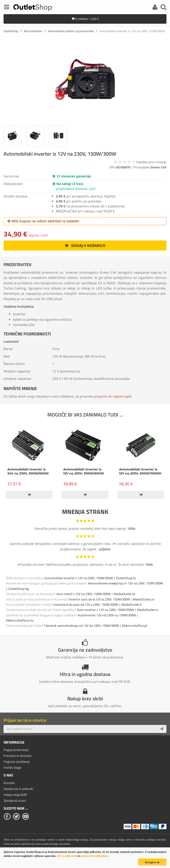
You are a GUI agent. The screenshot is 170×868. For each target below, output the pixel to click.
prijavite (101, 396)
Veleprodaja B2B (15, 795)
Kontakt (9, 783)
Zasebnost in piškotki (18, 789)
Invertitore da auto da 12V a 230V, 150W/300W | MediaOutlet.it (97, 605)
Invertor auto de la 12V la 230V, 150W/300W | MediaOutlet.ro (112, 599)
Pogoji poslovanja (16, 750)
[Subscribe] (162, 729)
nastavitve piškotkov (94, 856)
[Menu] (7, 8)
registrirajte (122, 396)
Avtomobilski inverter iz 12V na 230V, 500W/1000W (140, 471)
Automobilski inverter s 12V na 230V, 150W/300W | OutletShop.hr (90, 578)
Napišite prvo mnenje (151, 162)
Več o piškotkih (67, 856)
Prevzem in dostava (17, 756)
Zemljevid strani (15, 801)
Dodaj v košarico (85, 245)
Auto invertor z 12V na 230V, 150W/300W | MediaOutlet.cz (118, 610)
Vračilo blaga (12, 767)
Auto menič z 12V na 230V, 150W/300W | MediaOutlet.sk (96, 594)
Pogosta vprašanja (17, 762)
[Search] (163, 8)
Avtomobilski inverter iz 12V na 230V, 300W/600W (84, 471)
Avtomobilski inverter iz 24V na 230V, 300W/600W (28, 471)
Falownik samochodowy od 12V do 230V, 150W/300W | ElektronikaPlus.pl (96, 626)
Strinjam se (152, 862)
